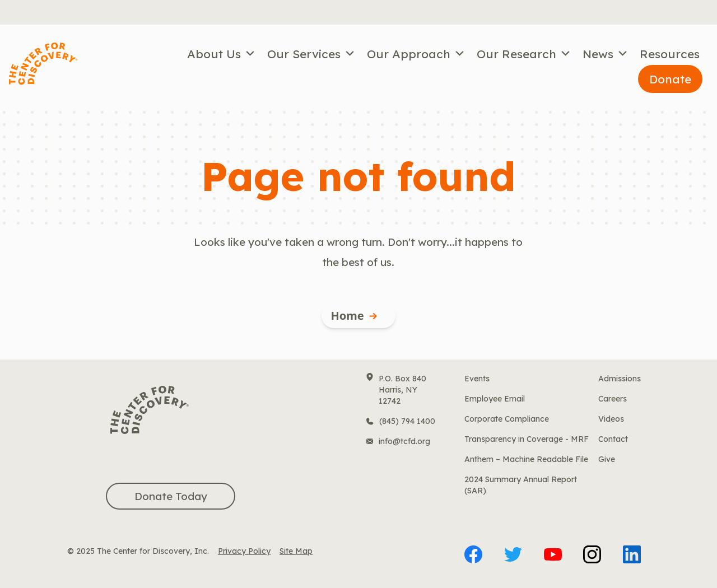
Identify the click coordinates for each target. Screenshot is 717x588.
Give (607, 459)
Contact (613, 439)
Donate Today (171, 496)
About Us (222, 54)
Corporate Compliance (507, 419)
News (606, 54)
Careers (613, 399)
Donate (670, 79)
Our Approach (416, 54)
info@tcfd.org (404, 441)
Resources (670, 54)
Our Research (524, 54)
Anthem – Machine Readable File (526, 459)
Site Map (296, 551)
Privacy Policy (244, 551)
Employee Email (495, 399)
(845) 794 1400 (407, 421)
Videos (611, 419)
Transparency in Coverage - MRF (527, 439)
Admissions (620, 379)
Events (477, 379)
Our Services (311, 54)
